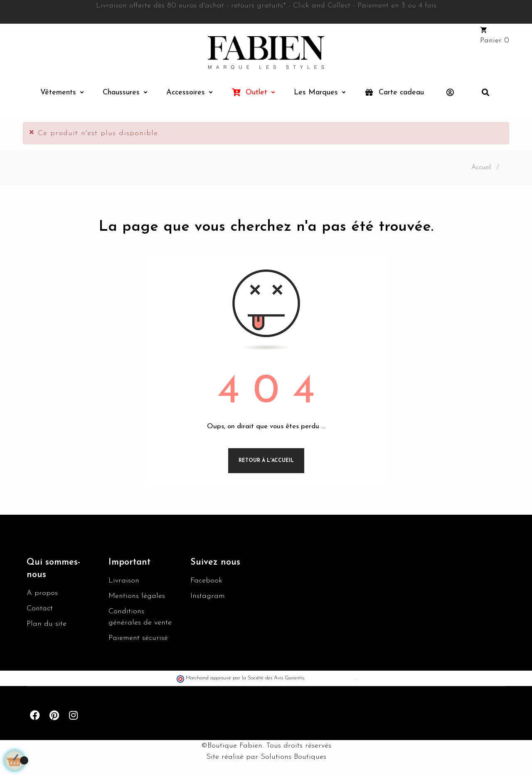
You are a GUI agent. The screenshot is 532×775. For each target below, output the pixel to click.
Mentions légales (137, 596)
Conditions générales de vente (140, 617)
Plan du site (47, 624)
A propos (42, 593)
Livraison (124, 581)
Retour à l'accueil (266, 461)
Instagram (208, 596)
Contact (40, 608)
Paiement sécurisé (138, 638)
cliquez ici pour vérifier (331, 678)
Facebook (206, 581)
